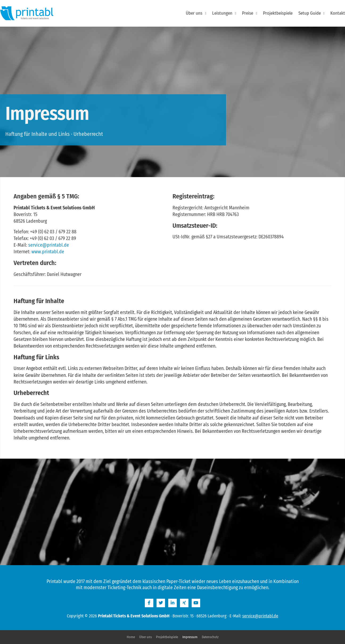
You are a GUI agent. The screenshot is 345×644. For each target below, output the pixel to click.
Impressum (190, 637)
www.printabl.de (48, 252)
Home (131, 637)
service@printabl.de (49, 245)
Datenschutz (210, 637)
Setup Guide (311, 13)
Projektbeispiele (278, 13)
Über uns (196, 13)
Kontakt (338, 13)
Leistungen (224, 13)
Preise (249, 13)
